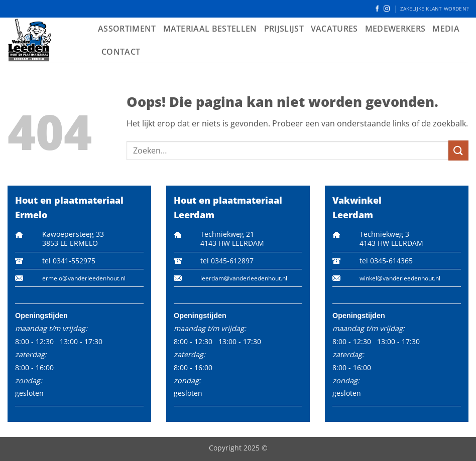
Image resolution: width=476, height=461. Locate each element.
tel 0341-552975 (69, 261)
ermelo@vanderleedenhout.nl (84, 278)
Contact (121, 52)
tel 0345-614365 (386, 261)
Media (446, 29)
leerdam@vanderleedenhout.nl (244, 278)
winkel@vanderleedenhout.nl (400, 278)
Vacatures (334, 29)
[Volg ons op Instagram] (387, 9)
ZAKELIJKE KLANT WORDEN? (434, 9)
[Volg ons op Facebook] (377, 9)
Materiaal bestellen (210, 29)
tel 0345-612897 (227, 261)
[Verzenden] (458, 150)
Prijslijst (284, 29)
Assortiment (127, 29)
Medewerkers (395, 29)
